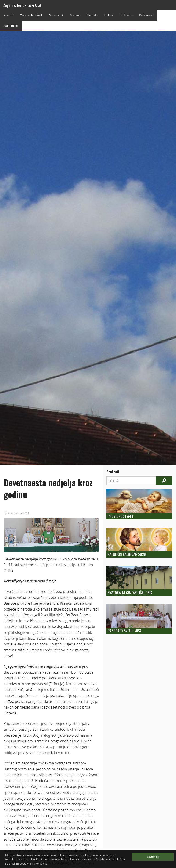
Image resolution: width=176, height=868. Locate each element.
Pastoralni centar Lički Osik (130, 593)
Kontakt (92, 15)
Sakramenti (11, 26)
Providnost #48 (120, 516)
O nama (75, 15)
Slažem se (153, 857)
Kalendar (126, 15)
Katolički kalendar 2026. (127, 554)
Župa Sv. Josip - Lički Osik (22, 5)
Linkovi (109, 15)
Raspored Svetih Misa (125, 631)
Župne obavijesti (31, 15)
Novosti (8, 15)
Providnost (56, 15)
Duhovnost (146, 15)
